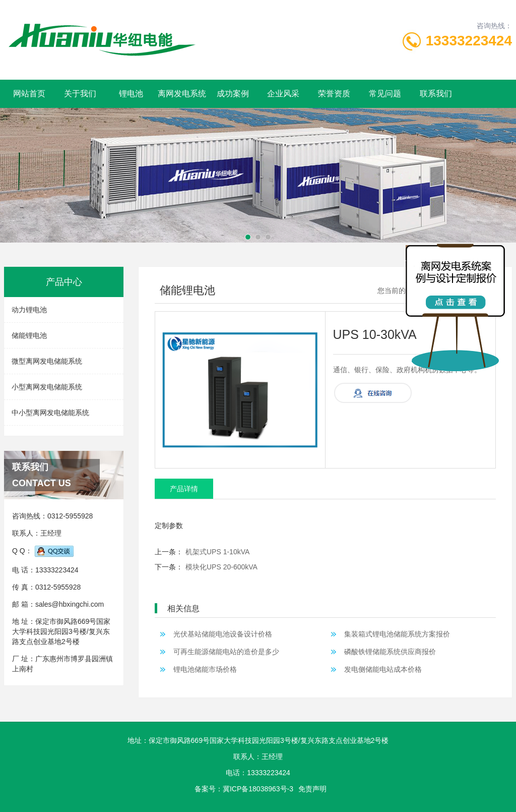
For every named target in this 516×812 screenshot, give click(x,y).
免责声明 (312, 789)
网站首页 (29, 94)
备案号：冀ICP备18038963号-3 (244, 789)
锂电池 (131, 94)
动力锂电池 (29, 310)
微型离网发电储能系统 (47, 361)
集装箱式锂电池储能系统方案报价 (395, 634)
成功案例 (233, 94)
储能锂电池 (29, 335)
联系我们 (436, 94)
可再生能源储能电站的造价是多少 (224, 652)
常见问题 (385, 94)
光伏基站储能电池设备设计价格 (220, 634)
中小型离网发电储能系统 (50, 413)
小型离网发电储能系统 (47, 387)
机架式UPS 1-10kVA (217, 552)
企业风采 (283, 94)
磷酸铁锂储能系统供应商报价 (388, 652)
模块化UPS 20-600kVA (221, 567)
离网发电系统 (182, 94)
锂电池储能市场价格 (203, 669)
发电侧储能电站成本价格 (380, 669)
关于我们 (80, 94)
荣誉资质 (334, 94)
